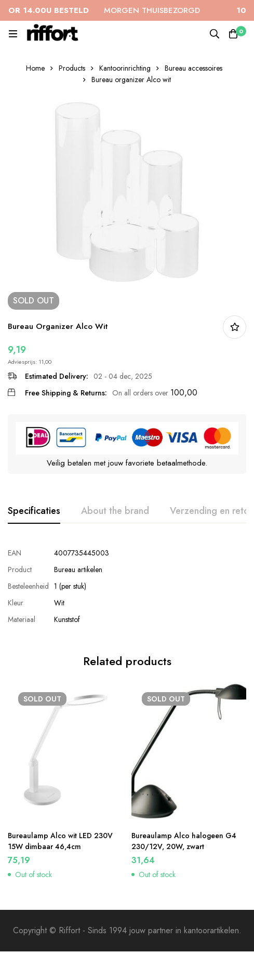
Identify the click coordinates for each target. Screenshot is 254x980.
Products (72, 68)
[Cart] (233, 34)
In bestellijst (235, 327)
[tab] (34, 511)
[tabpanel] (127, 586)
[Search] (215, 34)
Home (35, 68)
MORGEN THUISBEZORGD (104, 10)
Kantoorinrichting (125, 68)
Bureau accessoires (193, 68)
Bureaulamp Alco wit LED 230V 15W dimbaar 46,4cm (60, 841)
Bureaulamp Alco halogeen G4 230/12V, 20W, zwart (184, 841)
